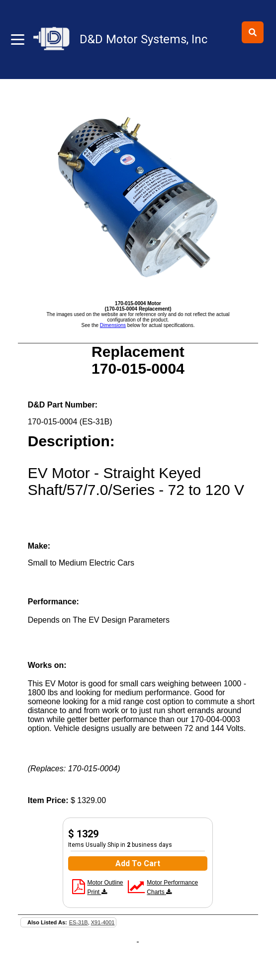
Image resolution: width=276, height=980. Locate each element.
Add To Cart (138, 863)
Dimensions (113, 325)
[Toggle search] (253, 32)
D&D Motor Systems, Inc (143, 39)
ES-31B (79, 922)
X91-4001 (103, 922)
